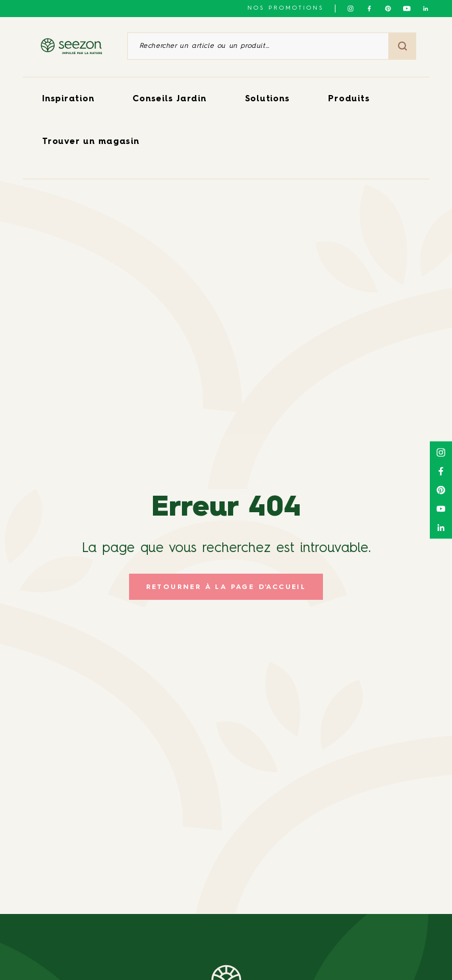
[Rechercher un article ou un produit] (258, 46)
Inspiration (68, 99)
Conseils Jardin (169, 99)
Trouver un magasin (91, 142)
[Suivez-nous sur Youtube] (407, 9)
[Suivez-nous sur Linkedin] (426, 9)
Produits (349, 99)
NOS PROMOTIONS (285, 8)
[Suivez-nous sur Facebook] (369, 9)
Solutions (268, 99)
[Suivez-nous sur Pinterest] (388, 9)
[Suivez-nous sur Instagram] (351, 9)
